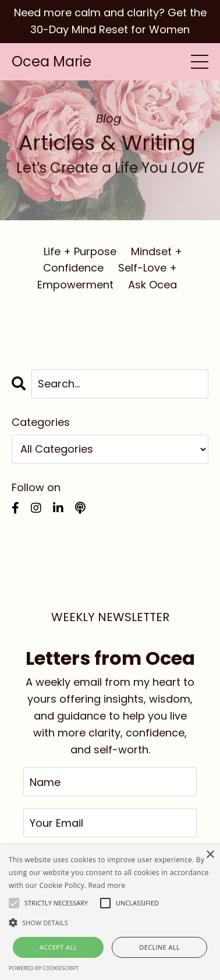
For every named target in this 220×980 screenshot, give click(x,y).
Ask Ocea (152, 285)
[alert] (110, 912)
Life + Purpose (80, 251)
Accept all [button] (58, 947)
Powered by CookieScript (44, 968)
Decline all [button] (159, 947)
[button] (110, 922)
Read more (107, 885)
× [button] (210, 855)
